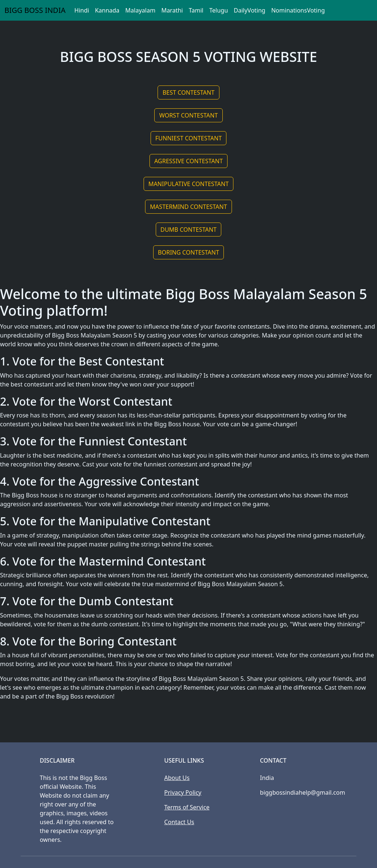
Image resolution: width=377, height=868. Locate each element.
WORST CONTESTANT (188, 115)
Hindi (82, 10)
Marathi (172, 10)
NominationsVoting (298, 10)
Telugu (219, 10)
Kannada (107, 10)
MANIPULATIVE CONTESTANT (188, 184)
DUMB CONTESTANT (189, 230)
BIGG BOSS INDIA (35, 10)
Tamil (196, 10)
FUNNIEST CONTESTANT (189, 138)
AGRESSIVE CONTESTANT (188, 161)
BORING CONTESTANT (188, 252)
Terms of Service (187, 807)
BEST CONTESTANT (188, 92)
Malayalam (140, 10)
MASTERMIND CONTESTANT (188, 207)
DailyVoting (250, 10)
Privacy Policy (183, 792)
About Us (177, 778)
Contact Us (179, 822)
